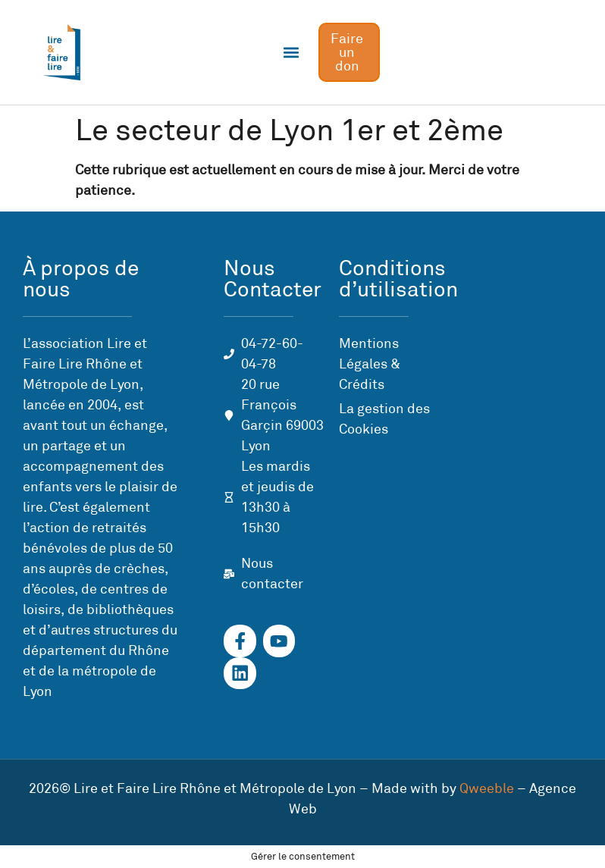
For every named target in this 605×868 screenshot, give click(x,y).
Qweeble (487, 788)
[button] (291, 53)
